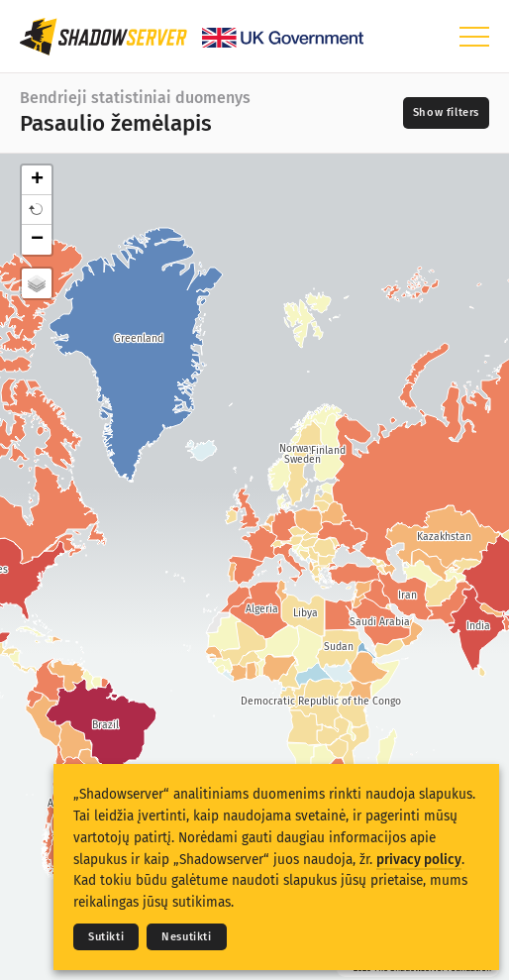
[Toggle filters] (446, 113)
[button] (37, 210)
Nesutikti (186, 937)
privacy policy (419, 860)
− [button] (37, 240)
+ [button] (37, 180)
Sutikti (106, 937)
